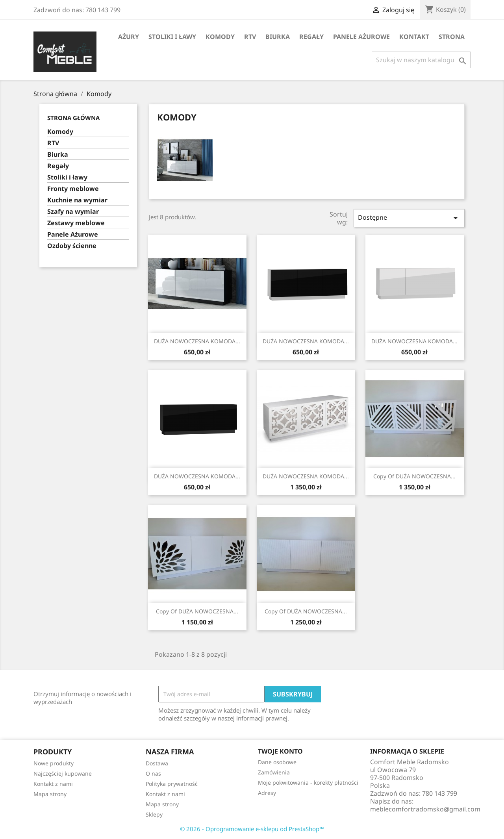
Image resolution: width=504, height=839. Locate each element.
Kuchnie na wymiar (77, 200)
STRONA (452, 37)
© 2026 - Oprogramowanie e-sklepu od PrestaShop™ (252, 829)
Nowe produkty (54, 763)
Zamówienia (274, 772)
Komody (220, 37)
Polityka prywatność (172, 784)
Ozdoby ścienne (72, 246)
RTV (250, 37)
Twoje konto (280, 751)
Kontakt (414, 37)
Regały (311, 37)
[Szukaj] (421, 60)
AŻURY (129, 37)
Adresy (267, 793)
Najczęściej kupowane (63, 773)
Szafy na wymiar (73, 212)
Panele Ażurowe (361, 37)
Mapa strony (50, 794)
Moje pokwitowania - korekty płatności (308, 783)
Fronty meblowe (73, 189)
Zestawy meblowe (76, 223)
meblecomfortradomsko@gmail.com (425, 809)
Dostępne (409, 218)
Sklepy (154, 814)
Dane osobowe (277, 762)
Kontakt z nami (53, 784)
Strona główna (73, 118)
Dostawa (157, 763)
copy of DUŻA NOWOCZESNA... (414, 476)
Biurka (278, 37)
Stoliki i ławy (172, 37)
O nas (153, 773)
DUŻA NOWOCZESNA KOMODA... (197, 341)
